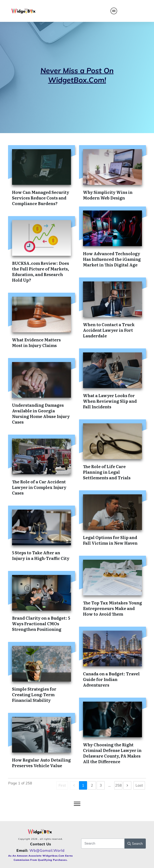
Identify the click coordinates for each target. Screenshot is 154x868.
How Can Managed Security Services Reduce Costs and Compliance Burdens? (41, 198)
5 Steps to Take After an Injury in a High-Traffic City (41, 555)
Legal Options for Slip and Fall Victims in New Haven (110, 540)
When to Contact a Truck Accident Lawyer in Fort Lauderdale (109, 330)
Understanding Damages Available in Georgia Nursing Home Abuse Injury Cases (41, 413)
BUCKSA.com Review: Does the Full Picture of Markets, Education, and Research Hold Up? (41, 271)
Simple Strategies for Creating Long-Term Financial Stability (34, 694)
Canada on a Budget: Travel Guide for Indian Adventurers (111, 679)
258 (118, 785)
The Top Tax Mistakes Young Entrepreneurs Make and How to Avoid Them (112, 608)
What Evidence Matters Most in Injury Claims (36, 342)
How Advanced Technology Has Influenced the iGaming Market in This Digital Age (112, 259)
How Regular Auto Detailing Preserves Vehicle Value (41, 763)
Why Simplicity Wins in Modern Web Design (108, 195)
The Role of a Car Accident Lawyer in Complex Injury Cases (39, 487)
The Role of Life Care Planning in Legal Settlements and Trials (107, 472)
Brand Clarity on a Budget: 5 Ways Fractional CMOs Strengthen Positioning (41, 623)
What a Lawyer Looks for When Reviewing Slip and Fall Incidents (110, 401)
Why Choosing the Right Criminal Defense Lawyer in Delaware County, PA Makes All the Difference (112, 753)
